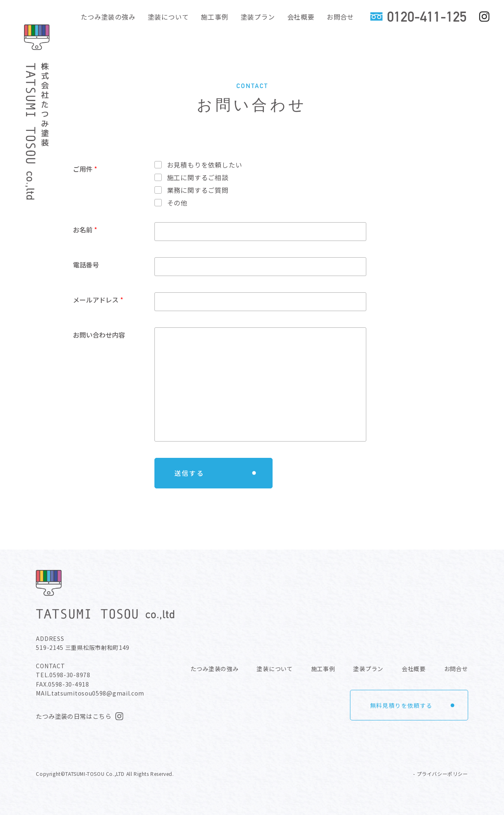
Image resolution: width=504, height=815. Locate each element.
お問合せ (340, 17)
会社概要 (301, 17)
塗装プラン (258, 17)
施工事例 (215, 17)
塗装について (168, 17)
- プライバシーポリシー (440, 774)
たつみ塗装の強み (108, 17)
